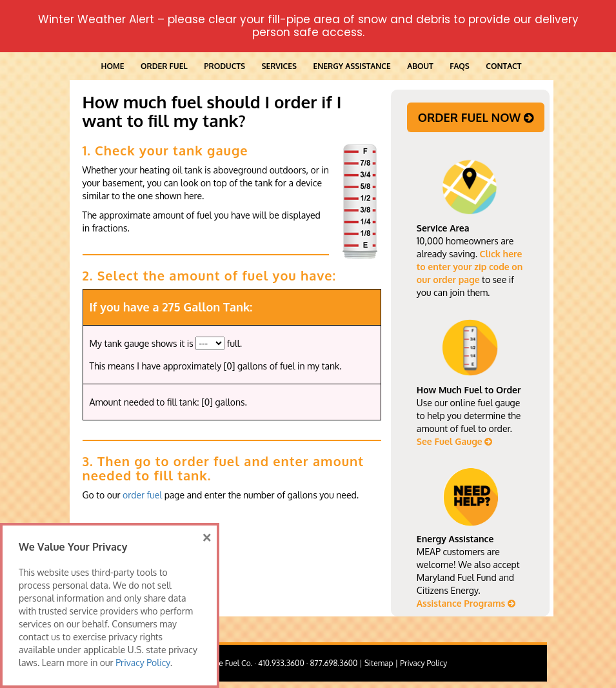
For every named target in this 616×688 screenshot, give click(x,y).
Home (113, 66)
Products (224, 66)
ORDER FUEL (164, 66)
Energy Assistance (352, 66)
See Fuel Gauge (455, 441)
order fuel (142, 495)
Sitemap (379, 663)
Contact (503, 66)
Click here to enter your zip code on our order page (470, 267)
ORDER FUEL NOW (476, 117)
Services (279, 66)
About (420, 66)
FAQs (460, 66)
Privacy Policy (423, 663)
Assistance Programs (466, 603)
